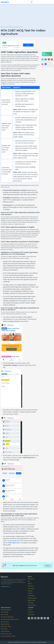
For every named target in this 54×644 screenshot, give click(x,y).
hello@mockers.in (5, 587)
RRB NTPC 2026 (5, 624)
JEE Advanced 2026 (6, 610)
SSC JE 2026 (4, 629)
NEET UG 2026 (4, 615)
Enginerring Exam (32, 598)
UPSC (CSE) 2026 (5, 631)
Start (28, 45)
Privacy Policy (31, 615)
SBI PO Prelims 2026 (6, 634)
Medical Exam (31, 596)
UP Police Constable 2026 (7, 617)
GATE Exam (31, 603)
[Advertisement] (27, 16)
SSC (29, 581)
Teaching (30, 591)
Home (2, 27)
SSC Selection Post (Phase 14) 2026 (10, 619)
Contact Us (31, 612)
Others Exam (31, 588)
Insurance (30, 593)
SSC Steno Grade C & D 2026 (8, 636)
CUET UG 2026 (4, 612)
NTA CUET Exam (32, 605)
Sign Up (48, 566)
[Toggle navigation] (32, 2)
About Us (30, 610)
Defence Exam (32, 600)
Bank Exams (31, 579)
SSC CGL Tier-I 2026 (6, 627)
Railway (30, 584)
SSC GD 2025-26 (5, 622)
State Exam (31, 586)
